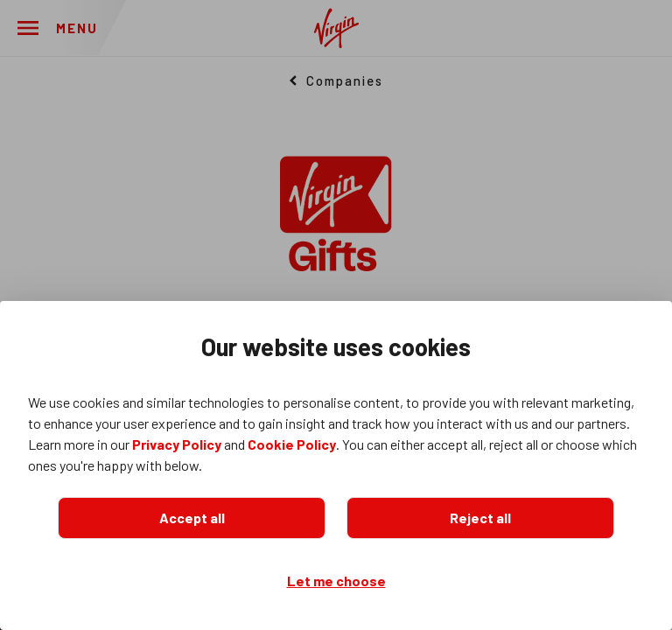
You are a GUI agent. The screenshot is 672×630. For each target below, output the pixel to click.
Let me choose (336, 581)
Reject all (480, 518)
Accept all (192, 518)
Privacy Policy (177, 444)
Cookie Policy (292, 444)
